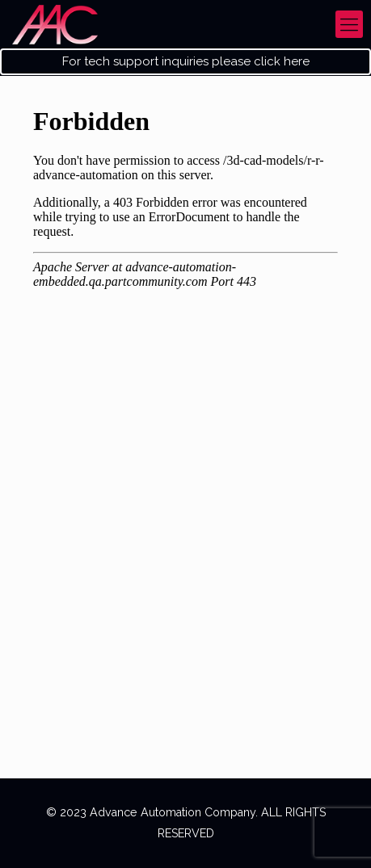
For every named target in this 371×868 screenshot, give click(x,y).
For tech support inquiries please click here (186, 62)
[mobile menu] (349, 24)
